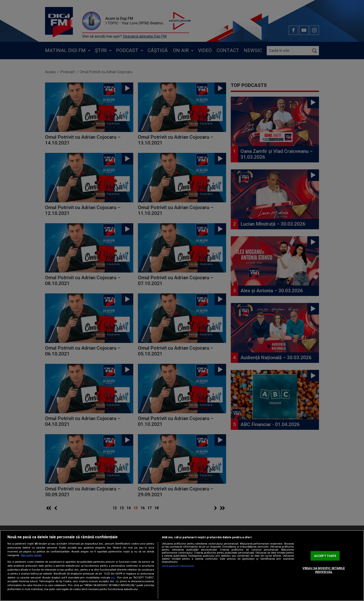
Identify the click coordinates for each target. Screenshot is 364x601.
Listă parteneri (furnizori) (178, 566)
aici (113, 578)
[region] (182, 566)
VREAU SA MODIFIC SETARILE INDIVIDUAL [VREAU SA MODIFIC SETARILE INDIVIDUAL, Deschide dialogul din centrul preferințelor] (324, 570)
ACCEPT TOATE (325, 556)
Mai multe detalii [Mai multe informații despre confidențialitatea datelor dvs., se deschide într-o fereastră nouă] (31, 555)
